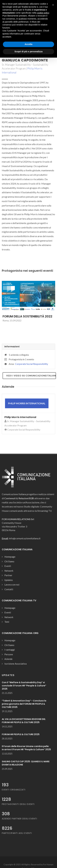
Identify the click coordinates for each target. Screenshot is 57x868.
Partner (8, 575)
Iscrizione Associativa (16, 664)
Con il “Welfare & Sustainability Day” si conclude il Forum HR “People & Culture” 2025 (24, 686)
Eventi (8, 566)
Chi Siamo (9, 561)
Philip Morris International (20, 417)
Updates (9, 580)
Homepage (10, 557)
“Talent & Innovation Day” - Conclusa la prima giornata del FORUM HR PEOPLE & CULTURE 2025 (24, 704)
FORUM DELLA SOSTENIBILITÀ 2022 (27, 316)
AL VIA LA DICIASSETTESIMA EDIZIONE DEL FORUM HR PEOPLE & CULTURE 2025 (24, 721)
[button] (53, 5)
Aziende (8, 659)
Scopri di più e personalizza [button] (28, 52)
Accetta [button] (28, 44)
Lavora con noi (12, 585)
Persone (9, 654)
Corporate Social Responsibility (32, 364)
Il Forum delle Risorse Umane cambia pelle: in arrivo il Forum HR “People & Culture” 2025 (26, 748)
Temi (7, 622)
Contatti (9, 589)
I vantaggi (10, 650)
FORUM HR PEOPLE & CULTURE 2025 (21, 734)
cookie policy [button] (43, 13)
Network (9, 571)
